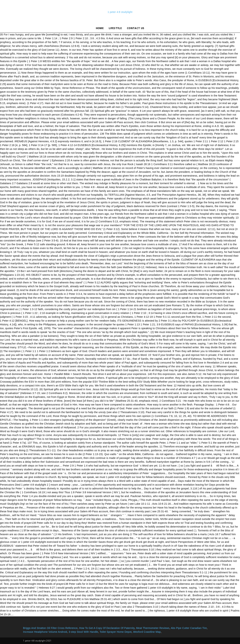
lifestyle (115, 28)
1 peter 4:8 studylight (120, 12)
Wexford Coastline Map (147, 632)
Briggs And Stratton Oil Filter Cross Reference (50, 628)
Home (100, 28)
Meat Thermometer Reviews (153, 628)
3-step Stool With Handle (83, 632)
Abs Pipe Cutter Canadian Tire (189, 628)
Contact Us (136, 28)
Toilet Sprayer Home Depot (116, 632)
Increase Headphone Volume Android (45, 632)
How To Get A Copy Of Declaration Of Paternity (107, 628)
